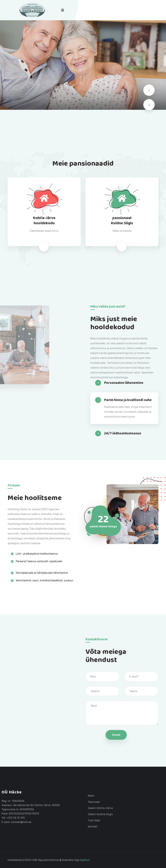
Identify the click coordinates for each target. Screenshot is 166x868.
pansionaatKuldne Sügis (122, 221)
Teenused (94, 802)
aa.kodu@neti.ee (21, 822)
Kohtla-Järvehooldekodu (44, 221)
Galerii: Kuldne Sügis (100, 814)
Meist (91, 796)
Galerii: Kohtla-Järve (100, 808)
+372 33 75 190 (16, 818)
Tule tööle (94, 820)
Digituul (85, 860)
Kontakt (93, 827)
